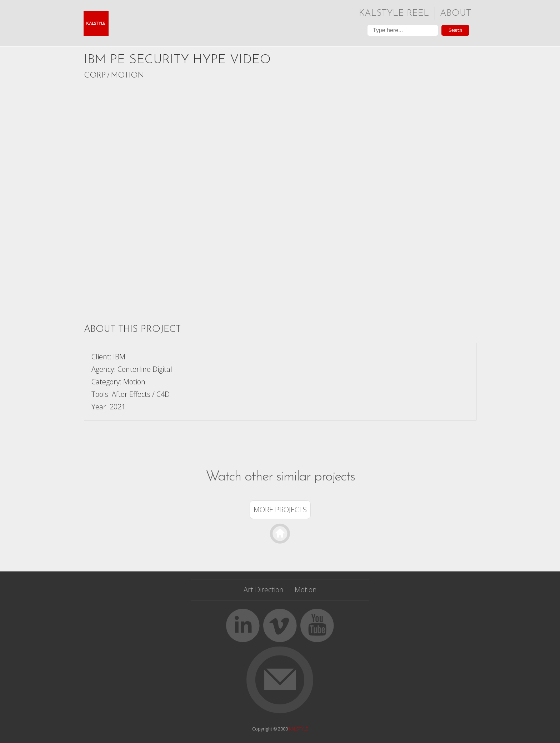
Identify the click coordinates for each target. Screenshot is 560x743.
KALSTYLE (299, 729)
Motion (127, 76)
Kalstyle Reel (394, 13)
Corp (95, 76)
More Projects (280, 510)
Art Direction (264, 590)
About (456, 13)
